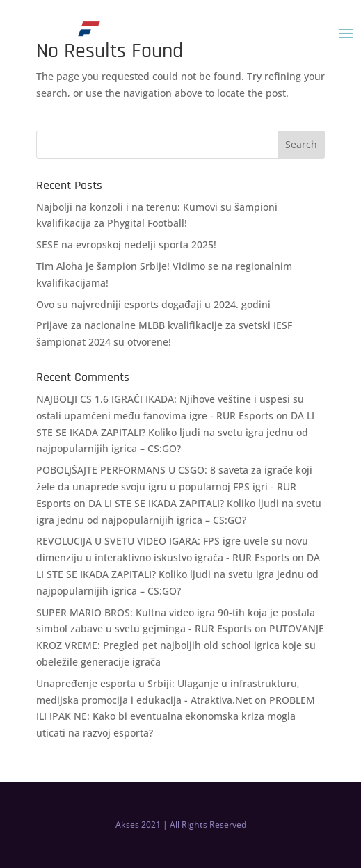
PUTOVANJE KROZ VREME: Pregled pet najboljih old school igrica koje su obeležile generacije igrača (180, 645)
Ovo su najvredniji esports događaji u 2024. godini (153, 304)
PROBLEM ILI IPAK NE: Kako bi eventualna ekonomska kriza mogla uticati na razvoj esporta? (176, 717)
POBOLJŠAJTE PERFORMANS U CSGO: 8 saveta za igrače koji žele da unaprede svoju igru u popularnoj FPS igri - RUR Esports (174, 487)
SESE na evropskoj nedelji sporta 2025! (126, 244)
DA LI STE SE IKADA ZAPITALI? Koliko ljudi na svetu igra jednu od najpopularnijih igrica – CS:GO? (175, 432)
